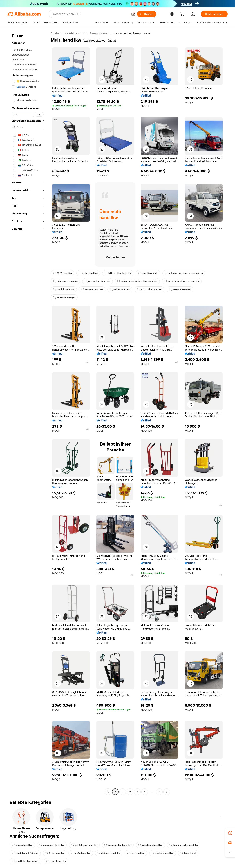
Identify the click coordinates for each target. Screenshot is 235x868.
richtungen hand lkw (66, 281)
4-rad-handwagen (65, 297)
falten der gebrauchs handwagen (187, 273)
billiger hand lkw (121, 289)
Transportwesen (101, 33)
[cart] (182, 14)
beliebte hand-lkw (183, 289)
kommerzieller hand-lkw (189, 845)
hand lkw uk (193, 853)
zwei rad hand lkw (167, 853)
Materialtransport (76, 33)
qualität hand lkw (64, 289)
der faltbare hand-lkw (87, 845)
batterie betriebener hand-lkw (185, 281)
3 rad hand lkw (56, 853)
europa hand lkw (23, 845)
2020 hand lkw (63, 273)
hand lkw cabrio (151, 273)
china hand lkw (89, 273)
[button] (102, 80)
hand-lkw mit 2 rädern (26, 853)
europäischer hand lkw (121, 845)
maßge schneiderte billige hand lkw (140, 281)
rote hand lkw (139, 853)
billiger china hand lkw (120, 273)
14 (159, 792)
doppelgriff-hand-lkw (53, 845)
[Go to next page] (167, 792)
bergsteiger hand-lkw (99, 281)
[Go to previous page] (108, 792)
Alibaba (55, 33)
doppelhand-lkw (58, 861)
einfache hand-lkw (112, 853)
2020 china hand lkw (152, 289)
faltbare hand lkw (93, 289)
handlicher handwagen (26, 861)
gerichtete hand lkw (154, 845)
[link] (230, 833)
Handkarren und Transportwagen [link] (137, 33)
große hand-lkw (83, 853)
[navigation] (28, 413)
